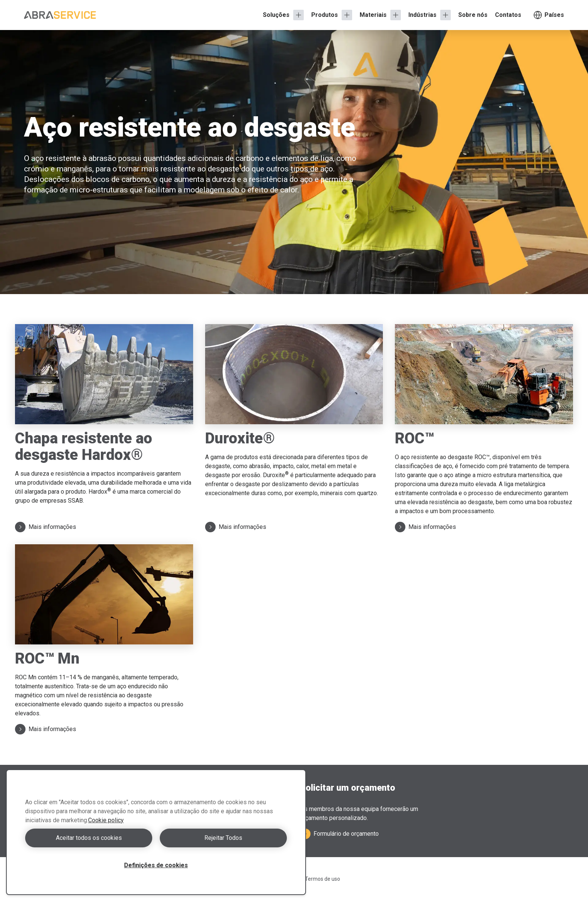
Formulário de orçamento (339, 834)
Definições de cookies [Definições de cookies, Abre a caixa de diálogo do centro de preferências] (156, 865)
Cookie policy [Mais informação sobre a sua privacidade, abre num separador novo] (106, 820)
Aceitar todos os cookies (89, 838)
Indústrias (422, 15)
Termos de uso (322, 879)
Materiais (373, 15)
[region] (156, 832)
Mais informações (46, 527)
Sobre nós (473, 15)
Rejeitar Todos (223, 838)
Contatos (508, 15)
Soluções (276, 15)
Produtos (325, 15)
